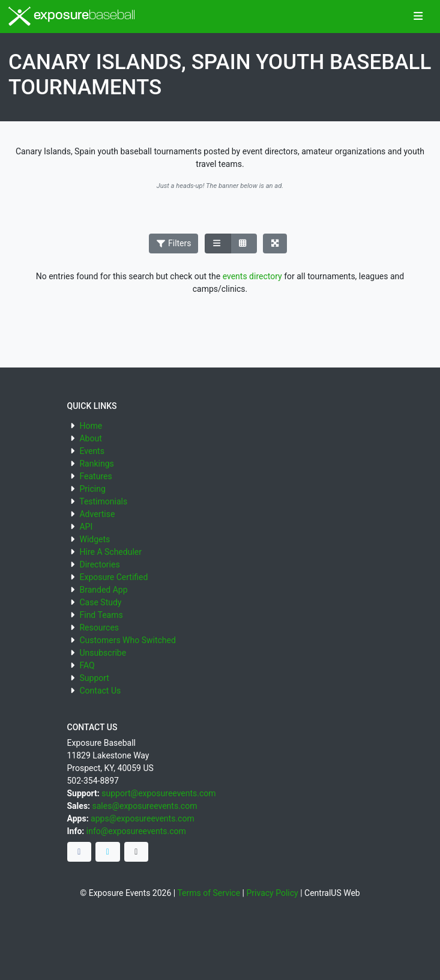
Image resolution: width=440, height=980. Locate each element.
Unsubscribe (103, 653)
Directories (99, 564)
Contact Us (100, 691)
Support (94, 678)
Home (91, 426)
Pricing (92, 489)
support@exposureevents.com (158, 793)
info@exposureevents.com (136, 831)
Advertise (97, 514)
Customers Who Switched (127, 640)
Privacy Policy (272, 893)
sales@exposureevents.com (145, 806)
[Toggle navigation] (418, 17)
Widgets (95, 539)
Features (95, 476)
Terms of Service (209, 893)
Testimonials (103, 501)
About (90, 438)
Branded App (103, 590)
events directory (252, 276)
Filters (173, 243)
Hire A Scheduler (110, 552)
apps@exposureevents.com (143, 818)
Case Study (100, 602)
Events (92, 451)
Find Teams (101, 615)
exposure (72, 16)
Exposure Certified (113, 577)
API (86, 527)
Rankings (96, 464)
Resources (99, 628)
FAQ (87, 665)
